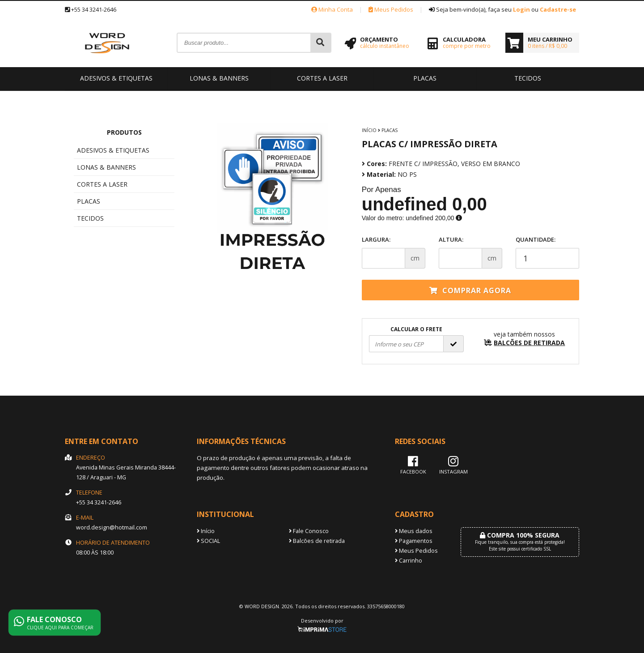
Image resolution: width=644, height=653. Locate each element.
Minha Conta (332, 9)
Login (521, 9)
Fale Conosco (309, 531)
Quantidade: (547, 252)
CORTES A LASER (322, 78)
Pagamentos (414, 541)
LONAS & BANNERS (219, 78)
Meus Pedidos (391, 9)
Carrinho (409, 561)
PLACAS (425, 78)
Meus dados (414, 531)
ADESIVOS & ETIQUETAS (116, 78)
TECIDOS (528, 78)
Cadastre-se (558, 9)
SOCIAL (208, 541)
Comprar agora (470, 290)
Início (369, 130)
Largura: (376, 239)
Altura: (451, 239)
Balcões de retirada (317, 541)
